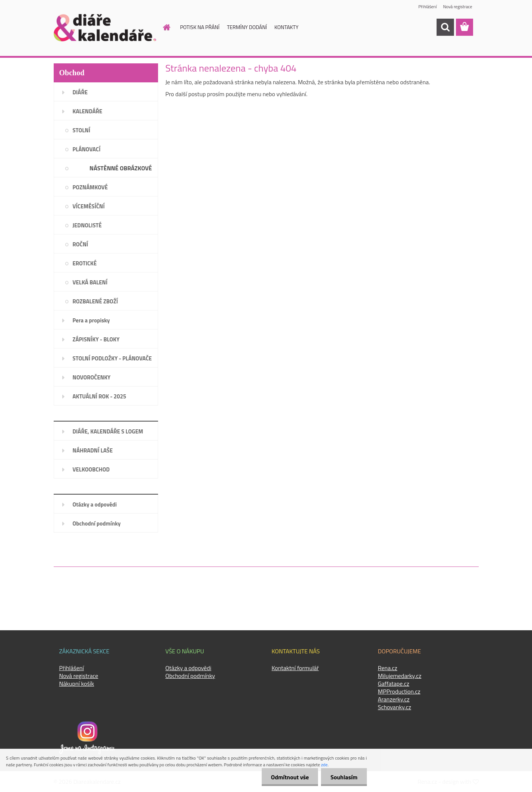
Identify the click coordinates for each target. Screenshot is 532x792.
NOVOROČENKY (92, 377)
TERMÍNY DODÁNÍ (247, 27)
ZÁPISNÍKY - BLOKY (96, 339)
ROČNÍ (81, 244)
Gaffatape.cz (394, 684)
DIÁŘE (80, 92)
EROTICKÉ (85, 263)
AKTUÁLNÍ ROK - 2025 (100, 396)
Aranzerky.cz (394, 699)
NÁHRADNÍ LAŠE (93, 450)
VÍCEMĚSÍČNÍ (89, 206)
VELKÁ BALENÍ (90, 282)
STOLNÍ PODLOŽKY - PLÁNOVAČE (112, 358)
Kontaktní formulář (295, 668)
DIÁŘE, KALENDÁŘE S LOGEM (108, 431)
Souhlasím (344, 777)
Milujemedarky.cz (400, 676)
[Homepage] (162, 27)
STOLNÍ (82, 130)
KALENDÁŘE (88, 111)
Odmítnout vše (290, 777)
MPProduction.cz (399, 691)
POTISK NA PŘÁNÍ (200, 27)
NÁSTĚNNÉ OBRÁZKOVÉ (121, 168)
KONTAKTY (286, 27)
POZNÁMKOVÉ (90, 187)
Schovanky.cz (395, 707)
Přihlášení (427, 7)
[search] (445, 27)
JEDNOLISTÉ (87, 225)
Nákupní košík (77, 684)
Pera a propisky (91, 320)
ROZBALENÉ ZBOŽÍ (95, 301)
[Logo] (105, 28)
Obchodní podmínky (97, 523)
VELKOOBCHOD (91, 469)
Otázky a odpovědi (95, 504)
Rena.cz (388, 668)
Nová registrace (457, 7)
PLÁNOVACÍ (87, 149)
